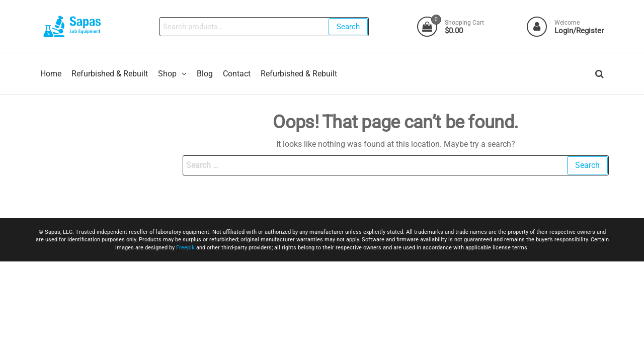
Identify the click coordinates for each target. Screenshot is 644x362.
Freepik (185, 248)
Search (348, 27)
